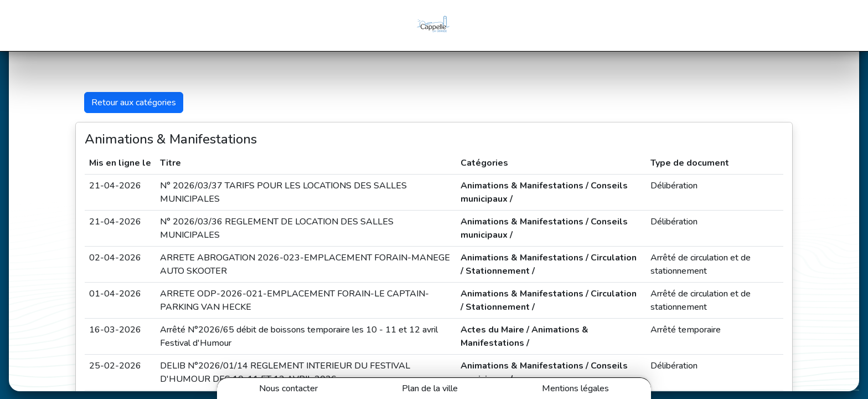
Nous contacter (288, 388)
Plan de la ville (430, 388)
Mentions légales (575, 388)
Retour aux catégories (134, 103)
